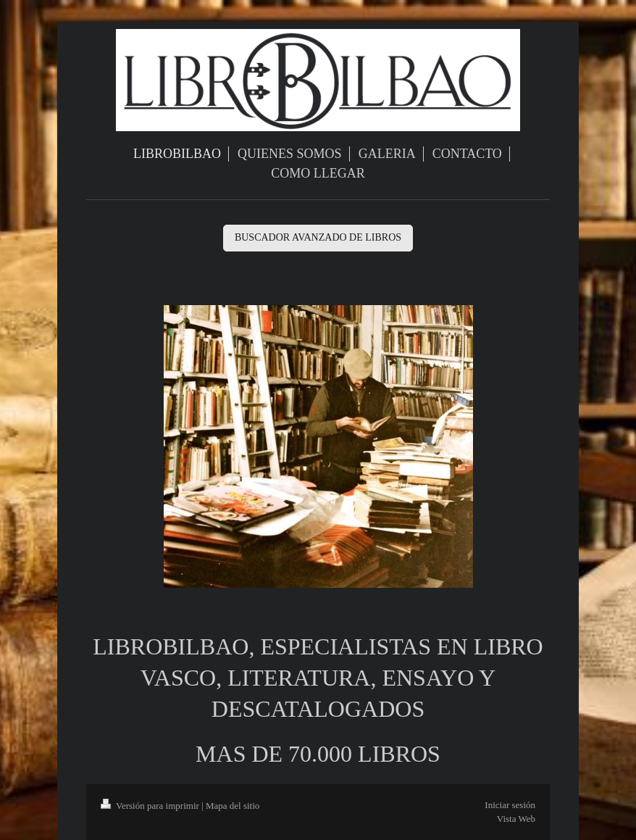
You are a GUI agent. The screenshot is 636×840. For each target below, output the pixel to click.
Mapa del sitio (233, 806)
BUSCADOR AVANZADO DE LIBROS (318, 237)
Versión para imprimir (151, 806)
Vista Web (516, 819)
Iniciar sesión (510, 805)
